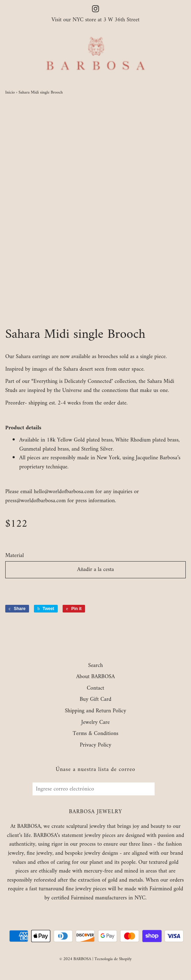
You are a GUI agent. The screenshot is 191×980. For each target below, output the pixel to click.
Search (95, 666)
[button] (95, 589)
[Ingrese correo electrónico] (94, 789)
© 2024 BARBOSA (75, 959)
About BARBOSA (96, 677)
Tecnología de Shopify (113, 959)
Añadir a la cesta (95, 570)
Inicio (10, 93)
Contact (95, 689)
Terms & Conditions (96, 734)
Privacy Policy (95, 745)
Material (15, 556)
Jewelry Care (95, 723)
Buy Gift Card (95, 700)
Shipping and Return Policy (95, 711)
